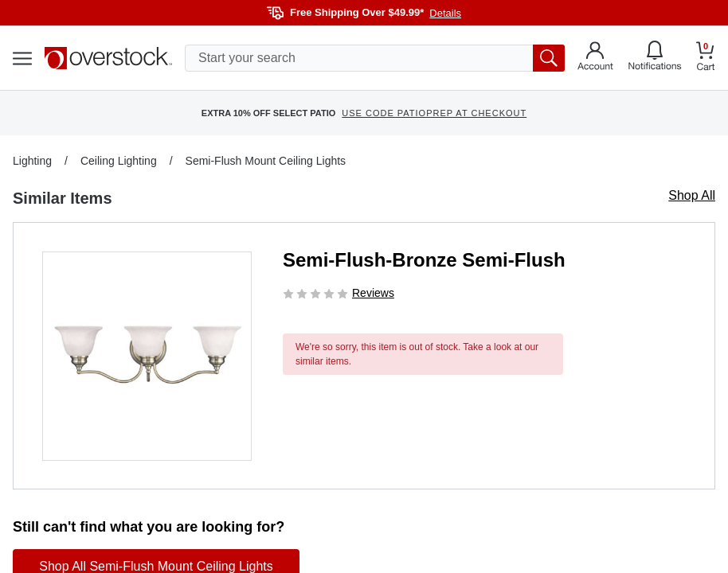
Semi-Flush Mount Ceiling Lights (266, 161)
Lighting (32, 161)
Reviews (373, 293)
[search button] (549, 58)
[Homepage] (108, 58)
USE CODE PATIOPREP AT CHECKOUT (434, 113)
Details (445, 13)
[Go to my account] (595, 58)
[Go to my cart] (706, 58)
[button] (147, 356)
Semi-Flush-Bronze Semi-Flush (424, 260)
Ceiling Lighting (119, 161)
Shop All (692, 195)
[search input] (375, 58)
